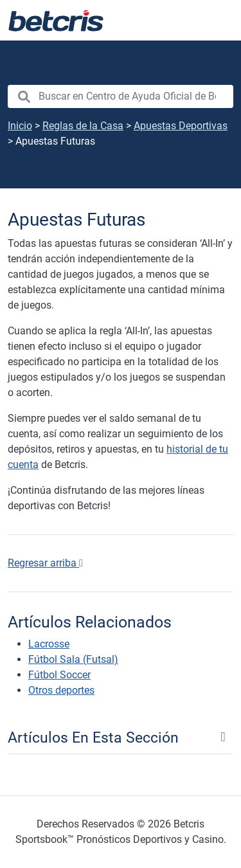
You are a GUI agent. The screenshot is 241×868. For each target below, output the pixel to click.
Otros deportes (61, 690)
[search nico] (121, 96)
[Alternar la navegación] (215, 21)
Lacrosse (49, 644)
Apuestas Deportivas (181, 126)
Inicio (20, 126)
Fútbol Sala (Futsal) (73, 659)
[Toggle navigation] (121, 737)
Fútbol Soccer (59, 675)
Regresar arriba (45, 563)
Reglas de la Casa (83, 126)
